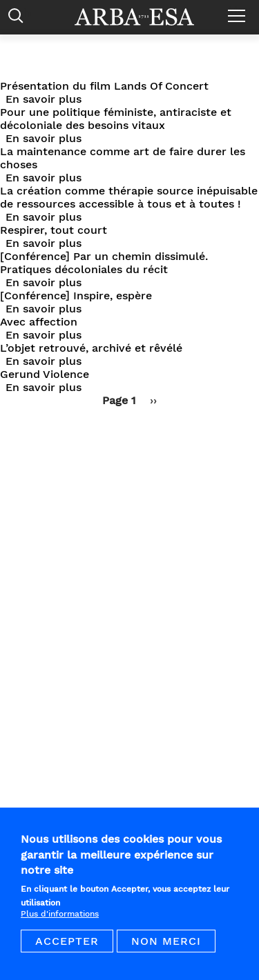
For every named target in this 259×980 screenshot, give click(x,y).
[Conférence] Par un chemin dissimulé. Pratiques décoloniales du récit (104, 263)
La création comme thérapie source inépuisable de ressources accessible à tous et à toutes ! (129, 197)
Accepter (67, 951)
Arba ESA (144, 17)
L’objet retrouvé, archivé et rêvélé (91, 348)
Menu (240, 10)
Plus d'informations (60, 923)
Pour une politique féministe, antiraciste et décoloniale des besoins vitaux (116, 119)
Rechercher (19, 19)
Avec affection (39, 322)
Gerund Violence (45, 374)
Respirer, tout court (54, 230)
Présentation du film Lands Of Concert (104, 86)
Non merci (166, 951)
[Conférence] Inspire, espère (76, 296)
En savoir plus (44, 99)
